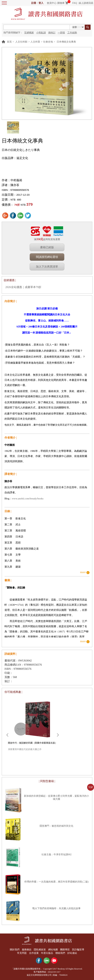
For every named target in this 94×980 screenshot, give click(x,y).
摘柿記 (52, 33)
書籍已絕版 (47, 247)
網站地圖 (53, 950)
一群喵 (61, 33)
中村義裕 (16, 180)
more (83, 572)
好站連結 (72, 953)
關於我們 (15, 950)
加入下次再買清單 (47, 267)
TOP (91, 787)
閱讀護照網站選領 (47, 257)
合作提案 (34, 953)
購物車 (61, 3)
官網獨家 (29, 33)
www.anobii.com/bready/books (28, 499)
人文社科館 (21, 42)
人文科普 (35, 42)
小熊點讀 (41, 33)
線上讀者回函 (86, 3)
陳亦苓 (15, 185)
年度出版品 (47, 953)
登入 (41, 3)
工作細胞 (72, 33)
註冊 (34, 3)
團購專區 (65, 950)
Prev (7, 735)
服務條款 (27, 950)
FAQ (75, 3)
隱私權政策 (40, 950)
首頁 (9, 42)
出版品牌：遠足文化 (15, 158)
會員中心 (52, 3)
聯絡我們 (60, 953)
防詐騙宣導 (78, 950)
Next (58, 735)
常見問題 (22, 953)
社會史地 (48, 42)
